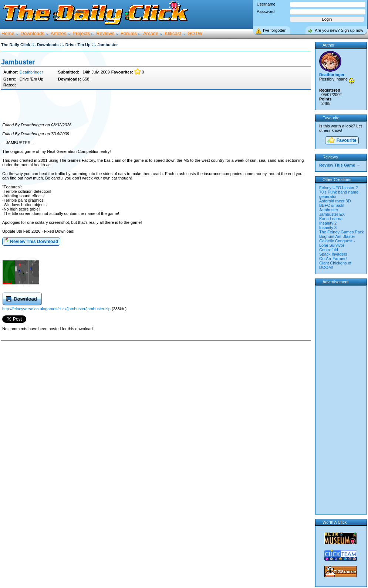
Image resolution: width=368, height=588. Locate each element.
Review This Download (31, 241)
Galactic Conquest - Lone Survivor (337, 243)
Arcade (151, 33)
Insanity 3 (328, 228)
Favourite (341, 141)
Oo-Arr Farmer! (333, 259)
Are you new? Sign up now (339, 30)
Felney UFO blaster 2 (339, 188)
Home (8, 33)
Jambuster (18, 62)
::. (33, 45)
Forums (129, 33)
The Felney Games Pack (342, 232)
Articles (59, 33)
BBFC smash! (332, 205)
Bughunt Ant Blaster (337, 236)
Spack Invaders (333, 254)
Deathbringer (31, 72)
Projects (81, 33)
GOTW (195, 33)
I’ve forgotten (275, 30)
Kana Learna (331, 219)
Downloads (33, 33)
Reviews (105, 33)
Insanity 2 (328, 223)
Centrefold (329, 250)
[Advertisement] (156, 106)
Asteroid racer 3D (335, 201)
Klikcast (173, 33)
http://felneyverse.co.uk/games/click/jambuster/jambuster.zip (56, 309)
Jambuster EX (332, 214)
